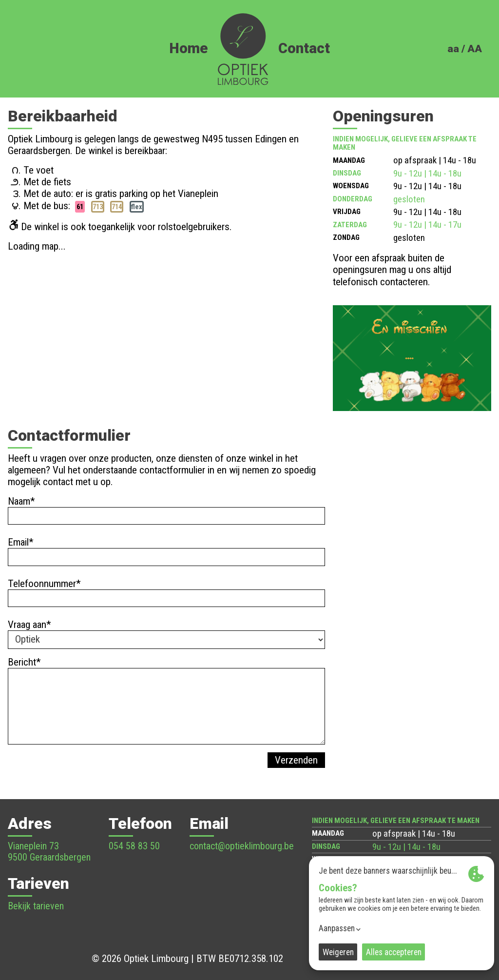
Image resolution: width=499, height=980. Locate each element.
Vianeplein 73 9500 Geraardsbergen (49, 852)
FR (474, 63)
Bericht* (24, 662)
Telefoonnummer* (44, 584)
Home (188, 49)
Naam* (21, 501)
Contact (304, 49)
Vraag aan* (29, 625)
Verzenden (296, 760)
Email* (21, 542)
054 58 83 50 (134, 846)
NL (456, 63)
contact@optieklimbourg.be (242, 846)
